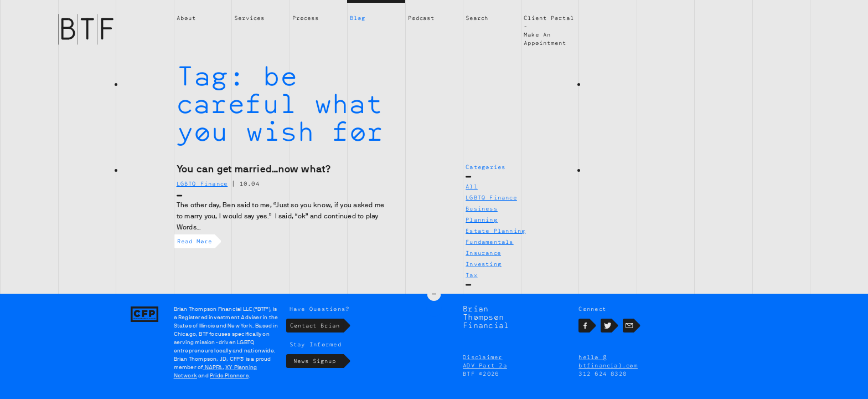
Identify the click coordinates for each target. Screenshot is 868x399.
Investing (484, 264)
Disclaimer (482, 357)
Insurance (483, 253)
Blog (358, 18)
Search (477, 18)
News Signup (319, 361)
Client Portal (549, 18)
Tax (472, 275)
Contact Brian (317, 326)
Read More (196, 241)
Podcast (421, 18)
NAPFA (212, 367)
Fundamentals (489, 242)
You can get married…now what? (254, 169)
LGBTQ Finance (491, 197)
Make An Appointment (545, 39)
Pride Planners (229, 375)
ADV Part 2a (485, 365)
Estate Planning (495, 231)
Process (306, 18)
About (186, 18)
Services (249, 18)
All (472, 186)
